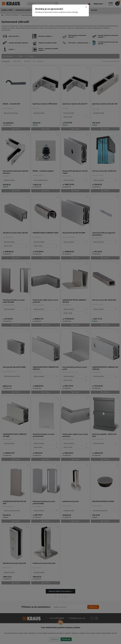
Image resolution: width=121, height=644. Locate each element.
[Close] (86, 7)
